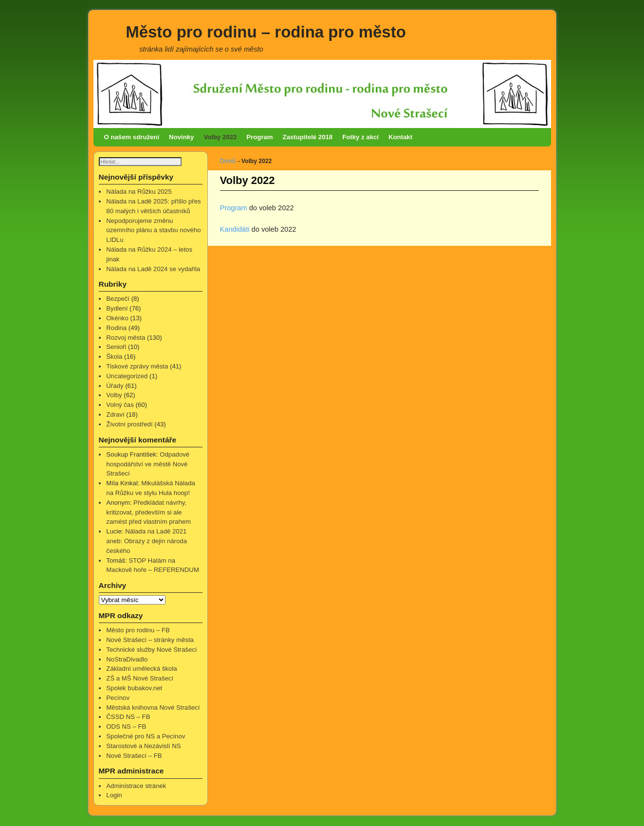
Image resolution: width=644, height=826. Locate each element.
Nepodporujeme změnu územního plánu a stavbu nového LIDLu (153, 231)
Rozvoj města (126, 338)
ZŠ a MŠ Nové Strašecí (140, 679)
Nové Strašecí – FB (134, 756)
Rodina (116, 328)
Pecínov (118, 698)
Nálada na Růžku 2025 (139, 192)
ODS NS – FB (126, 727)
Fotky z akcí (360, 137)
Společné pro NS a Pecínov (146, 737)
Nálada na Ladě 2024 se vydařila (153, 269)
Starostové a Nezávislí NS (143, 746)
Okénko (117, 319)
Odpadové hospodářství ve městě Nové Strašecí (148, 465)
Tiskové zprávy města (137, 367)
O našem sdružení (132, 137)
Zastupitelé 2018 (308, 137)
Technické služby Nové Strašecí (151, 650)
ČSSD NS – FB (128, 717)
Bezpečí (118, 299)
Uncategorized (127, 376)
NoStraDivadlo (127, 660)
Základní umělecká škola (141, 669)
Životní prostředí (129, 425)
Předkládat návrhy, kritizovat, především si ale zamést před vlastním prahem (148, 513)
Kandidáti (236, 229)
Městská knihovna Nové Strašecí (153, 708)
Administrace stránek (136, 786)
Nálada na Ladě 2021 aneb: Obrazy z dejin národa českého (147, 541)
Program (259, 137)
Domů (228, 161)
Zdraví (115, 415)
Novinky (181, 137)
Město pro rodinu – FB (138, 631)
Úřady (115, 386)
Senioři (116, 347)
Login (114, 796)
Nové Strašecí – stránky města (150, 640)
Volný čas (120, 405)
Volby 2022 (220, 137)
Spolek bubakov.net (134, 688)
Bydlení (117, 309)
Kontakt (400, 137)
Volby (114, 395)
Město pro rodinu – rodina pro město (266, 32)
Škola (114, 357)
